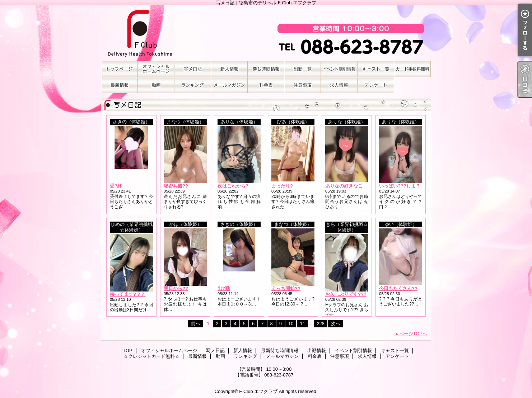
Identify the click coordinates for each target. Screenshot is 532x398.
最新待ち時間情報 (266, 69)
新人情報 (229, 69)
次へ (336, 324)
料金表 (266, 85)
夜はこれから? (233, 186)
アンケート (376, 85)
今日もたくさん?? (398, 288)
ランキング (193, 85)
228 (321, 324)
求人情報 (339, 85)
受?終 (116, 186)
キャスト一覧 (376, 69)
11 (302, 324)
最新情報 (120, 85)
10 (291, 324)
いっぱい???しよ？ (400, 186)
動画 (156, 85)
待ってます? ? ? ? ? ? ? (135, 294)
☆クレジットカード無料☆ (412, 69)
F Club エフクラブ (258, 391)
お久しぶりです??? (346, 294)
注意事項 (303, 85)
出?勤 (224, 288)
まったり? (282, 186)
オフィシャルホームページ (156, 69)
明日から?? (176, 288)
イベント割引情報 (339, 69)
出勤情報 (303, 69)
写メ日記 (193, 69)
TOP (120, 69)
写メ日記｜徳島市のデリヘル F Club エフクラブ (266, 33)
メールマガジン (229, 85)
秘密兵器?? (176, 186)
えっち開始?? (286, 288)
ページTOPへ (413, 334)
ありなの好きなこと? (348, 186)
